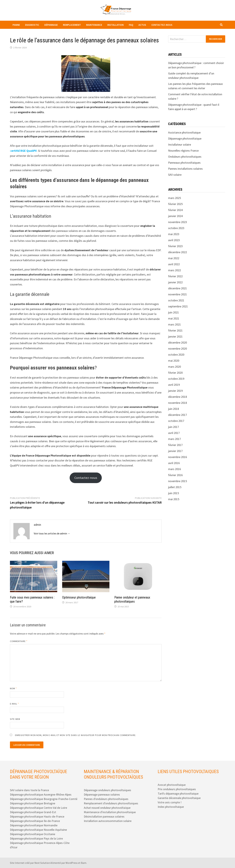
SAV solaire (175, 175)
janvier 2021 (175, 336)
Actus (142, 25)
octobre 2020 (176, 355)
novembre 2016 (178, 457)
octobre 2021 (176, 300)
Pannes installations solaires (185, 169)
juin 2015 (174, 493)
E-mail (15, 704)
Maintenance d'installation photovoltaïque (110, 812)
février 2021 (175, 330)
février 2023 (175, 246)
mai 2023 (174, 234)
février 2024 (175, 210)
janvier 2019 (175, 391)
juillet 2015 (175, 487)
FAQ (131, 25)
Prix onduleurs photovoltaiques (177, 789)
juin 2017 (174, 427)
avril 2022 (174, 264)
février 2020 (175, 373)
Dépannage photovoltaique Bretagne (33, 803)
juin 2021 (174, 312)
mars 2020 (174, 367)
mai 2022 (174, 258)
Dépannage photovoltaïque (185, 138)
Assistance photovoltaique (184, 132)
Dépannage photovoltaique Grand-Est (33, 812)
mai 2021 (174, 318)
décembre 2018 (178, 397)
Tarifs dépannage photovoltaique (178, 794)
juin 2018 (174, 409)
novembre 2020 (178, 349)
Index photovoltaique (171, 807)
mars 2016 (174, 469)
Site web (15, 719)
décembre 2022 (178, 252)
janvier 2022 (175, 282)
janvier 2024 (175, 216)
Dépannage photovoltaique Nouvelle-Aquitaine (38, 830)
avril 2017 (174, 433)
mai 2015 (174, 499)
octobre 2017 (176, 421)
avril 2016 (174, 463)
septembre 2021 (178, 306)
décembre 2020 (178, 342)
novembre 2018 (178, 403)
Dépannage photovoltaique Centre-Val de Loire (38, 808)
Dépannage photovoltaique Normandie (34, 825)
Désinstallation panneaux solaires (104, 816)
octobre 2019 (176, 379)
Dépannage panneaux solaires (102, 794)
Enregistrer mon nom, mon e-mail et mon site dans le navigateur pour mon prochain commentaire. (76, 735)
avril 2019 (174, 385)
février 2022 (175, 276)
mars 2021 (174, 324)
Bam (84, 863)
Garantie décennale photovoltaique (179, 798)
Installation (115, 25)
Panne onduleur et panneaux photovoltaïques (132, 599)
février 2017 (175, 445)
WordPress (72, 863)
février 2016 (175, 475)
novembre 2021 (178, 294)
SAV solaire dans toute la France (29, 790)
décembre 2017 (178, 415)
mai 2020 (174, 361)
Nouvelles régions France (183, 151)
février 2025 (175, 204)
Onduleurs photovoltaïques (185, 157)
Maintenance (94, 25)
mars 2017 (174, 439)
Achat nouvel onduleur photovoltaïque (107, 808)
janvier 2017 (175, 451)
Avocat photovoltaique (172, 785)
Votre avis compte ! (170, 802)
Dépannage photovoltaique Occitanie (33, 834)
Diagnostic (32, 25)
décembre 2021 (178, 288)
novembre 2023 (178, 222)
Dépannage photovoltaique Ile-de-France (35, 821)
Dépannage (51, 25)
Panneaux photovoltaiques (184, 163)
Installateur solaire (180, 145)
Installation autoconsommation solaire (108, 821)
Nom (13, 688)
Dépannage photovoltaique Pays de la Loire (36, 838)
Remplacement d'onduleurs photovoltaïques (111, 803)
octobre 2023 (176, 228)
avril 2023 (174, 240)
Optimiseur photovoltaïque (79, 597)
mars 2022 (174, 270)
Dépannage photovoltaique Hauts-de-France (37, 816)
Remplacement (72, 25)
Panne (16, 25)
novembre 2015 (178, 481)
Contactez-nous (162, 25)
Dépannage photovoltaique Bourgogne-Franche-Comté (44, 799)
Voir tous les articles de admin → (52, 533)
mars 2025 (174, 198)
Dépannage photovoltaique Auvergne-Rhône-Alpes (41, 794)
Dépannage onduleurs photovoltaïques (107, 790)
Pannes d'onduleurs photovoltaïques (106, 799)
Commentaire (19, 641)
